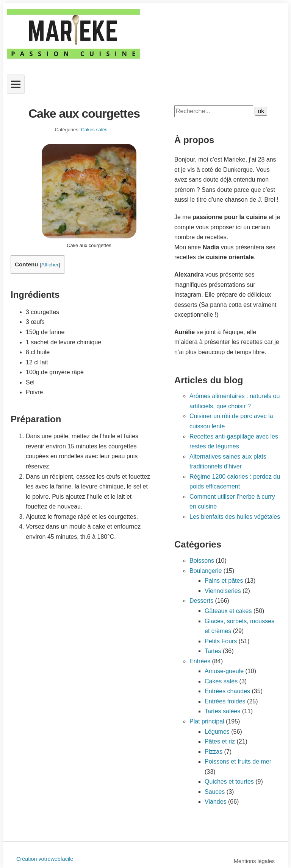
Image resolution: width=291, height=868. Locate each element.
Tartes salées (222, 711)
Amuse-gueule (224, 671)
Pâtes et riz (220, 741)
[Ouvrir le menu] (16, 84)
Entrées (200, 661)
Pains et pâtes (224, 581)
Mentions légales (254, 861)
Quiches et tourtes (229, 782)
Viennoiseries (223, 591)
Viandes (216, 802)
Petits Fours (221, 641)
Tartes (213, 651)
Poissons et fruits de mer (238, 761)
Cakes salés (94, 130)
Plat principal (207, 721)
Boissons (202, 561)
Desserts (201, 601)
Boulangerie (206, 571)
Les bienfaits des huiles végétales (235, 517)
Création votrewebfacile (45, 859)
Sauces (215, 792)
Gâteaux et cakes (228, 611)
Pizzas (214, 752)
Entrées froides (225, 701)
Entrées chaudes (227, 691)
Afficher (50, 265)
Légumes (217, 732)
